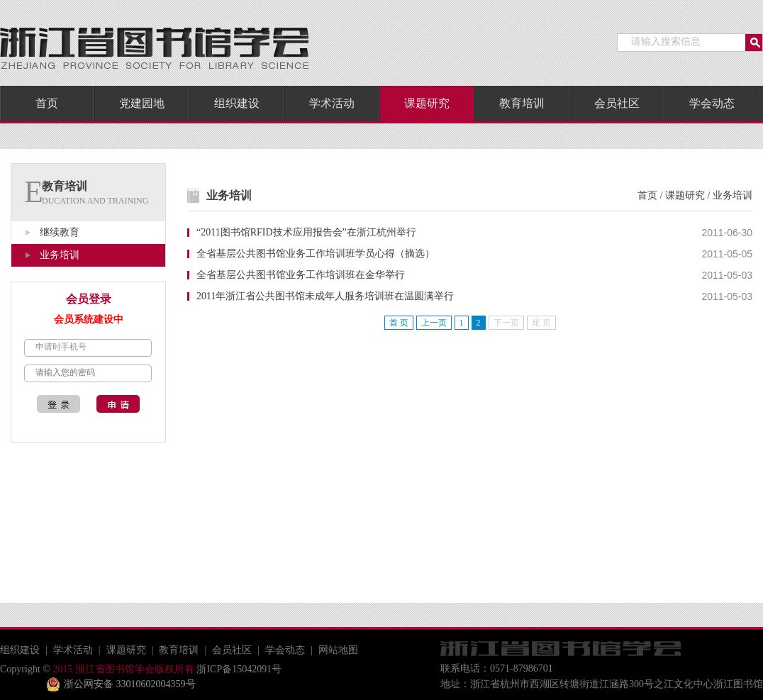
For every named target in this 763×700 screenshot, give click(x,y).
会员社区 (617, 103)
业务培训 (60, 255)
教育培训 (522, 103)
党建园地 (142, 103)
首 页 (399, 323)
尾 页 (541, 323)
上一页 (434, 323)
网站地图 (338, 650)
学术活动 (332, 103)
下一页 (506, 323)
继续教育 (60, 232)
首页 (47, 103)
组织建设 (237, 103)
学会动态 (712, 103)
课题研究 (427, 103)
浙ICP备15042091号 (238, 669)
